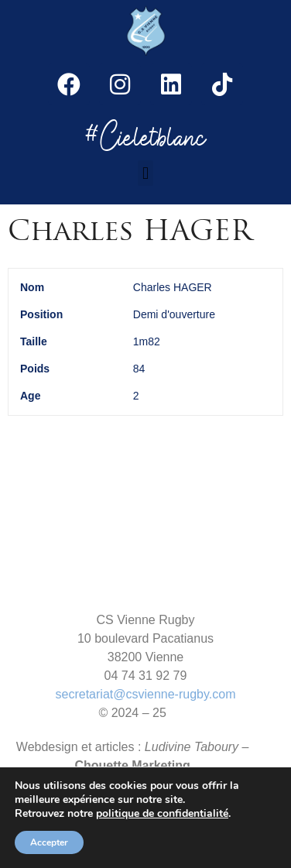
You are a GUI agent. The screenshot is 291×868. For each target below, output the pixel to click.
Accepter (49, 842)
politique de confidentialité (162, 814)
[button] (145, 173)
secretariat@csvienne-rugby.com (146, 694)
